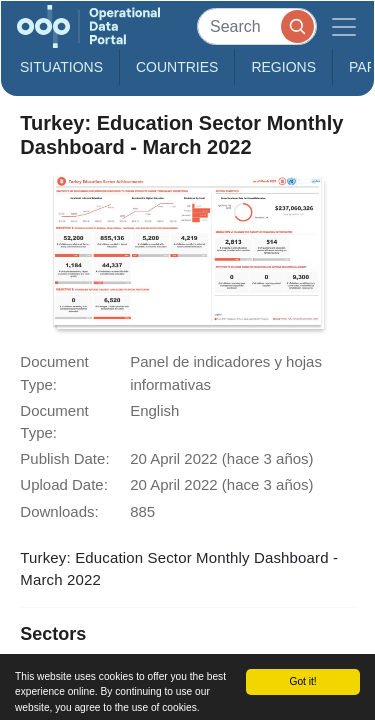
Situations (61, 67)
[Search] (257, 26)
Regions (283, 67)
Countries (177, 67)
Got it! (302, 681)
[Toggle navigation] (344, 26)
